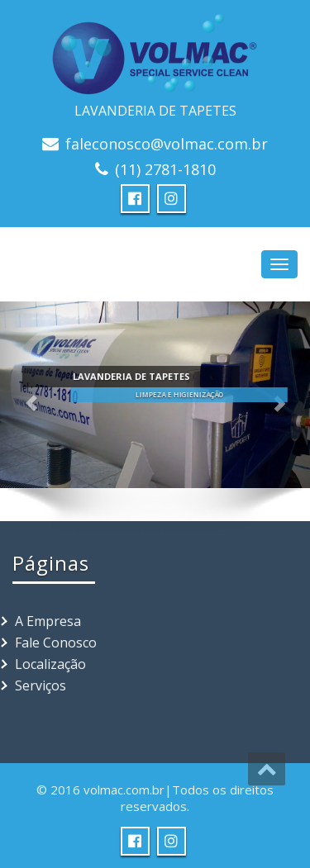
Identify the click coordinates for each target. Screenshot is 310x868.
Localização (50, 664)
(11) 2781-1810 (165, 169)
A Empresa (48, 621)
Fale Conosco (56, 643)
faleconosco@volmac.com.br (167, 144)
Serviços (41, 685)
